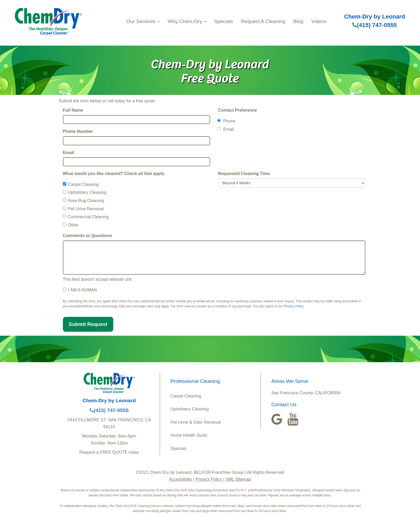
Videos (319, 21)
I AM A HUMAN (80, 290)
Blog (298, 21)
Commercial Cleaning (86, 217)
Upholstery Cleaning (85, 192)
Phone (227, 121)
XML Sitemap (238, 479)
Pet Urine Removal (83, 209)
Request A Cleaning (263, 21)
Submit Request (88, 324)
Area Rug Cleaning (83, 201)
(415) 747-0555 (374, 25)
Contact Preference (238, 110)
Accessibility (181, 479)
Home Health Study (189, 435)
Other (71, 225)
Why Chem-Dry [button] (187, 21)
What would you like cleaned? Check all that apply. (114, 174)
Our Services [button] (143, 21)
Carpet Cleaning (81, 184)
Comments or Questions (88, 236)
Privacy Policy (294, 306)
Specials (224, 21)
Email (69, 153)
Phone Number (78, 131)
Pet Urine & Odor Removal (196, 422)
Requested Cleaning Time (244, 174)
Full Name (73, 110)
